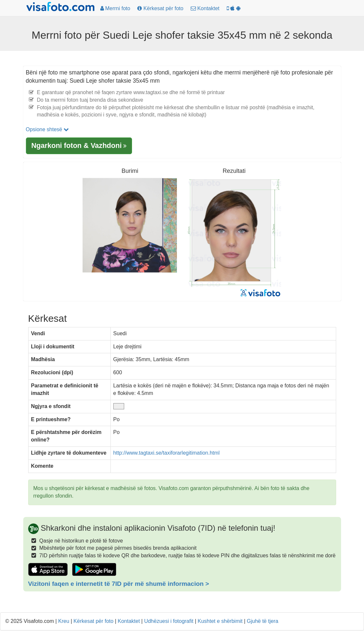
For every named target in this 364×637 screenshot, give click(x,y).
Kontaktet (129, 621)
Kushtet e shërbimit (220, 621)
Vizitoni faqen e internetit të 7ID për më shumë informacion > (119, 584)
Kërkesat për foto (93, 621)
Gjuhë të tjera (262, 621)
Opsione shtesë (48, 129)
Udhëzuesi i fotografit (169, 621)
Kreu (64, 621)
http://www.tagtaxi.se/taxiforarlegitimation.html (167, 453)
